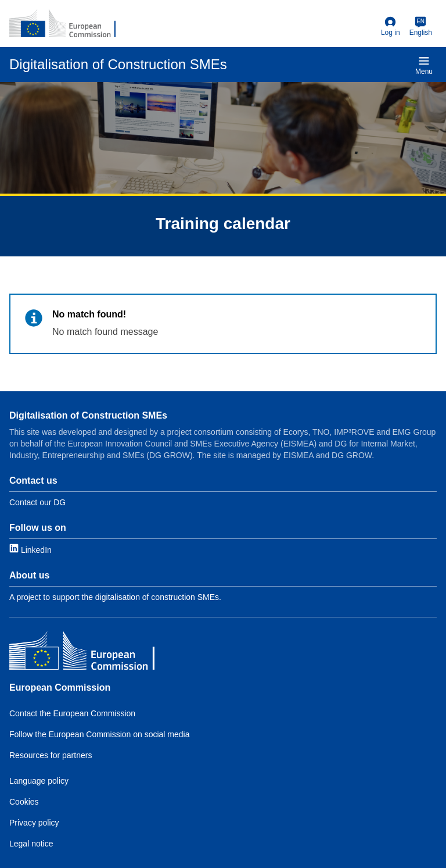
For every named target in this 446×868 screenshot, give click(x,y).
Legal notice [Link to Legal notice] (31, 844)
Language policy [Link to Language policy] (39, 781)
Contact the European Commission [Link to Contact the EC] (72, 713)
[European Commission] (62, 23)
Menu (424, 65)
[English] (421, 27)
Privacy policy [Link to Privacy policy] (34, 823)
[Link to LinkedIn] (30, 549)
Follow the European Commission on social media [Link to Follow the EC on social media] (99, 734)
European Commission (60, 687)
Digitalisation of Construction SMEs (88, 415)
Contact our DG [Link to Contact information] (37, 502)
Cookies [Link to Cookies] (24, 802)
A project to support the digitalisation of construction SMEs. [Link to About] (115, 597)
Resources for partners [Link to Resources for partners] (51, 755)
